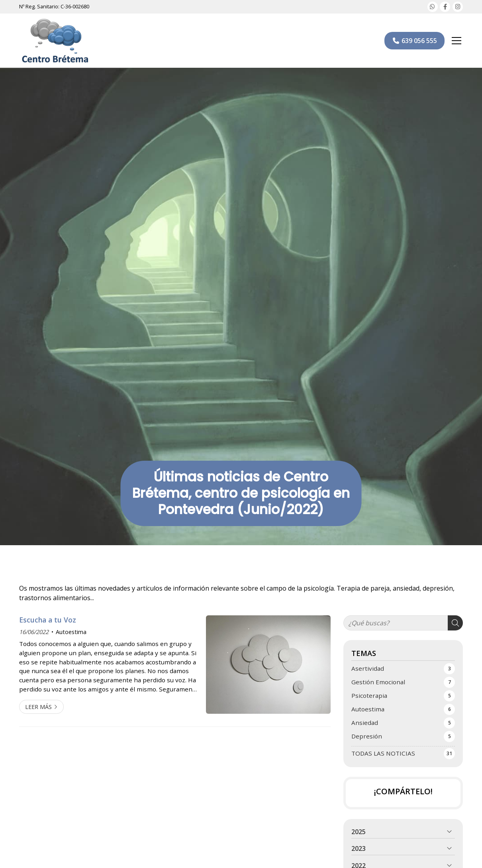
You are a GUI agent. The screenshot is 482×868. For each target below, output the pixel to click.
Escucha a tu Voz (48, 620)
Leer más (38, 707)
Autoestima (71, 632)
